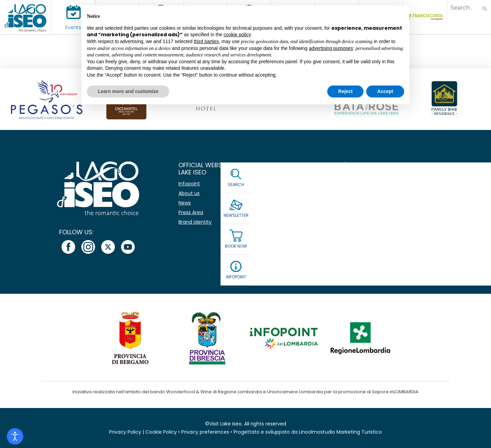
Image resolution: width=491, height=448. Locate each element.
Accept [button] (385, 91)
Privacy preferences (205, 432)
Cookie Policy (161, 432)
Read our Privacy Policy (355, 237)
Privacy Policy (125, 432)
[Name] (393, 182)
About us (189, 193)
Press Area (191, 212)
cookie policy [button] (237, 35)
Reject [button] (345, 91)
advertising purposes (331, 48)
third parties (206, 41)
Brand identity (195, 222)
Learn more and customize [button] (128, 91)
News (185, 203)
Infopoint (189, 184)
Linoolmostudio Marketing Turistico (340, 432)
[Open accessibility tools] (15, 436)
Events (73, 27)
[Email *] (393, 202)
